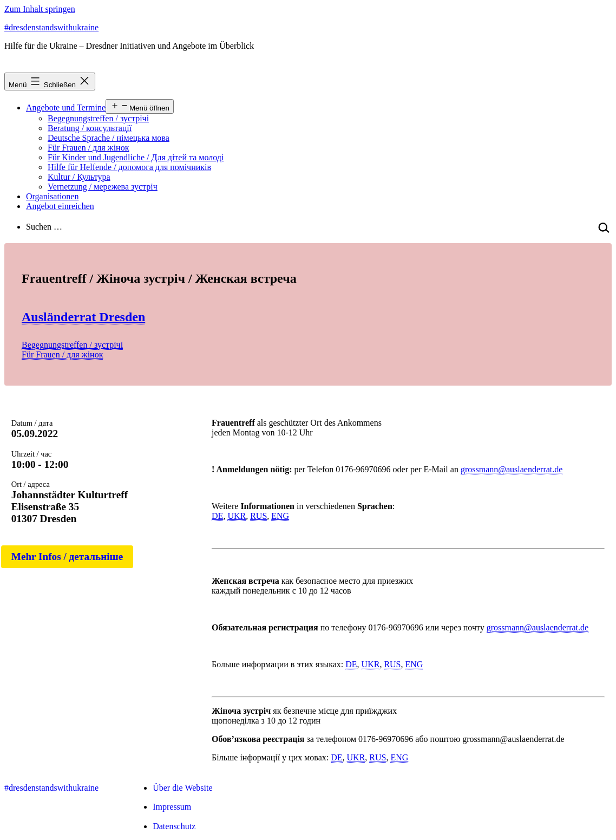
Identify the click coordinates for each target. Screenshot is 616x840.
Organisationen (52, 196)
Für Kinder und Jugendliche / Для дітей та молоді (136, 157)
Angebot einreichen (60, 206)
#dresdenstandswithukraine (51, 27)
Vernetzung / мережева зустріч (103, 187)
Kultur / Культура (79, 177)
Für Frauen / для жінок (88, 148)
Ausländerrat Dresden (83, 317)
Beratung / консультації (90, 128)
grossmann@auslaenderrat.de (512, 469)
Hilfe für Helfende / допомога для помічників (129, 167)
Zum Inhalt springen (40, 9)
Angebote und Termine (66, 108)
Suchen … (44, 227)
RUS (258, 516)
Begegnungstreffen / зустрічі (98, 118)
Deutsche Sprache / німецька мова (109, 138)
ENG (280, 516)
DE (217, 516)
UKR (237, 516)
